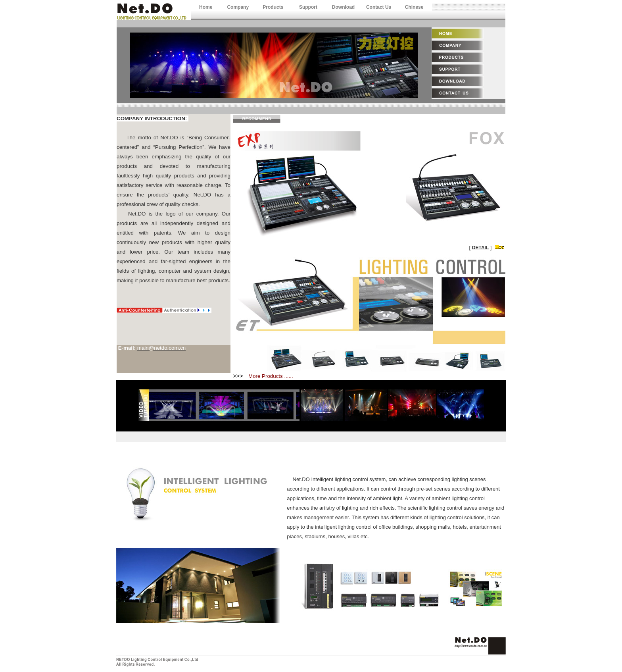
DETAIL (480, 248)
